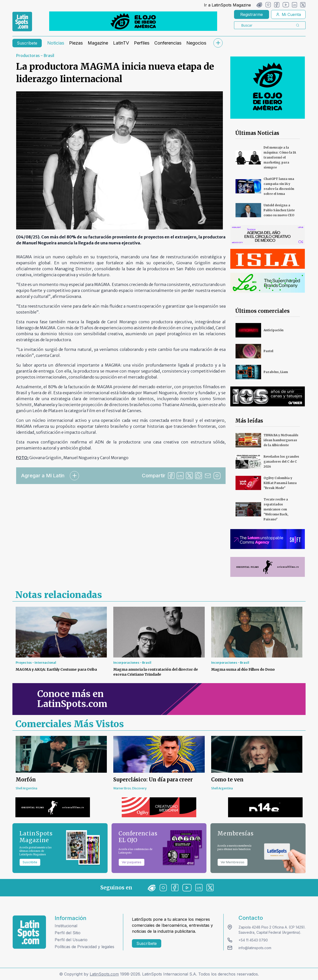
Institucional (66, 926)
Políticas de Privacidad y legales (84, 947)
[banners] (133, 21)
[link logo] (22, 22)
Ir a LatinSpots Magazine (227, 5)
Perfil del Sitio (68, 933)
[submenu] (218, 43)
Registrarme (252, 14)
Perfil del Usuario (71, 940)
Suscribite (30, 862)
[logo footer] (29, 932)
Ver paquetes (132, 862)
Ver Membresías (233, 862)
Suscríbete (27, 43)
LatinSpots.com (104, 974)
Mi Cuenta (288, 14)
